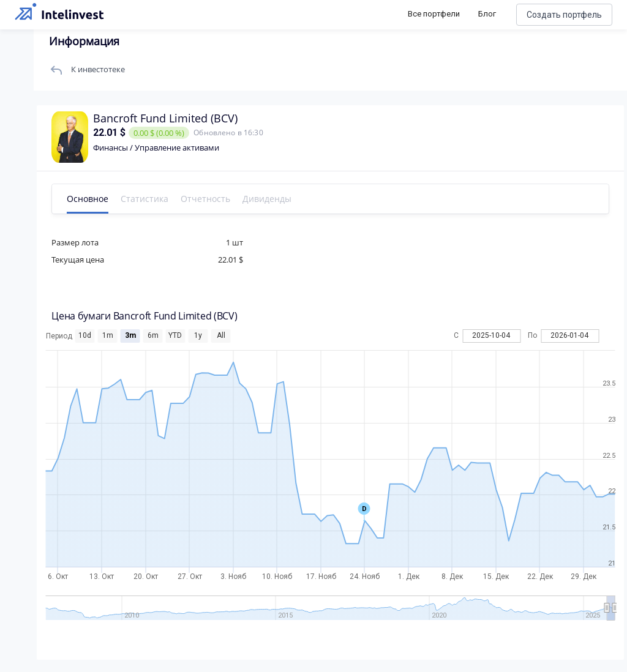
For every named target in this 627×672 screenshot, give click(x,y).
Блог (487, 14)
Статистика (148, 199)
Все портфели (434, 14)
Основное (91, 199)
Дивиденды (270, 199)
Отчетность (208, 199)
